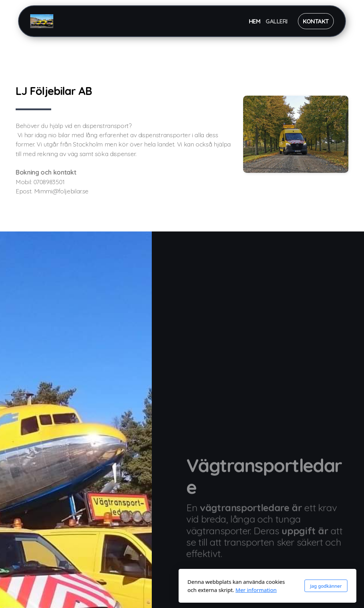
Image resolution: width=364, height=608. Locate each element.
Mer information (171, 590)
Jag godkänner (240, 586)
